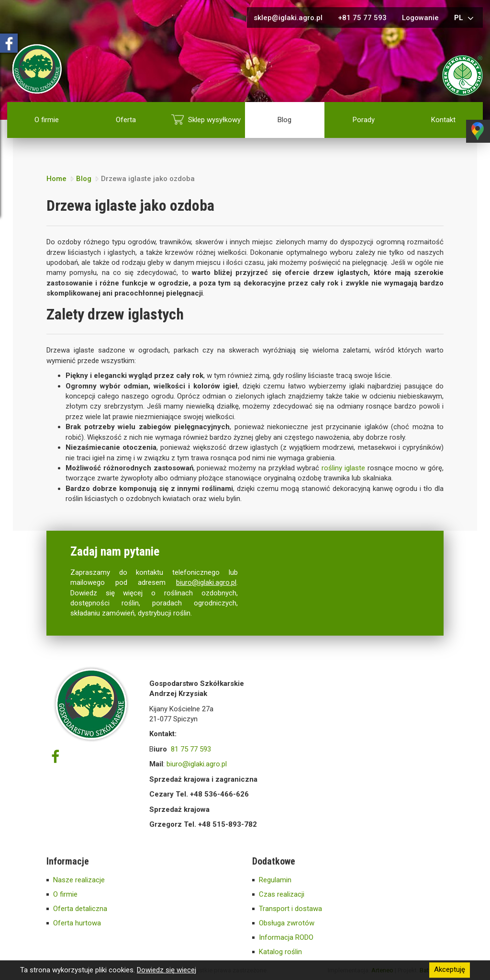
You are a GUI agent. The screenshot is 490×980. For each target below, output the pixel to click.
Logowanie (420, 18)
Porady (364, 120)
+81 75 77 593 (362, 18)
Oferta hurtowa (77, 923)
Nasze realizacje (79, 880)
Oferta (126, 120)
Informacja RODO (286, 937)
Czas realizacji (282, 894)
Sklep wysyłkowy (214, 120)
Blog (284, 120)
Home (56, 179)
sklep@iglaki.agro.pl (288, 18)
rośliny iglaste (343, 468)
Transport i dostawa (290, 909)
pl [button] (465, 18)
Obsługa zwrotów (287, 923)
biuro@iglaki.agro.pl (206, 582)
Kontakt (443, 120)
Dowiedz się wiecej (167, 970)
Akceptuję (450, 970)
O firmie (47, 120)
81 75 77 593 (191, 749)
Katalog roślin (280, 952)
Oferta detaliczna (80, 909)
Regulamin (275, 880)
